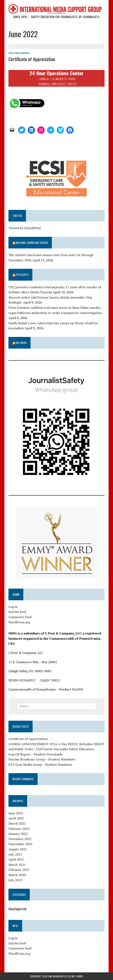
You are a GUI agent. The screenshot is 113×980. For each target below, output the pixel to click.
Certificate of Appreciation (32, 59)
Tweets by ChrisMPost (25, 228)
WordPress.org (19, 622)
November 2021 (20, 839)
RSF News (21, 343)
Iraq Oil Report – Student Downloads (35, 754)
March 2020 (17, 875)
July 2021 (15, 854)
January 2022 (18, 834)
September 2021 (21, 844)
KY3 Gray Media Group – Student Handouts (40, 765)
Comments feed (20, 617)
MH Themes (78, 976)
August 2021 (18, 849)
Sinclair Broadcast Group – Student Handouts (42, 759)
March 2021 (17, 865)
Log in (13, 607)
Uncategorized (19, 53)
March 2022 (17, 823)
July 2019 (15, 880)
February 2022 (19, 828)
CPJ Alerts (22, 275)
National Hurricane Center (32, 243)
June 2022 (16, 813)
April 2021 (16, 859)
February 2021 (19, 870)
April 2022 (16, 818)
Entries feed (17, 612)
